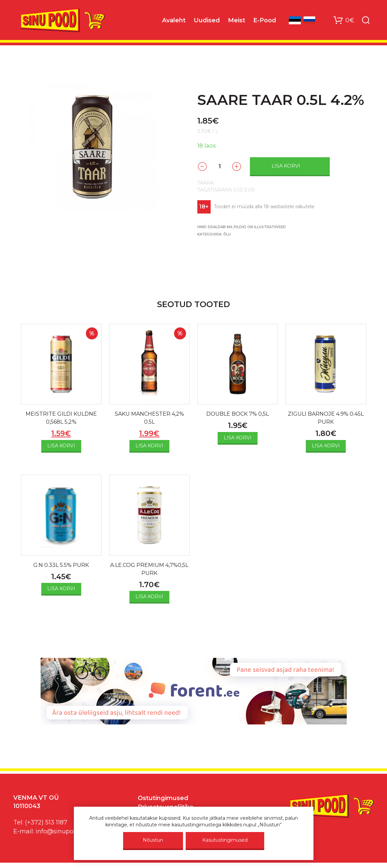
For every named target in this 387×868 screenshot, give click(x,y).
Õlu (227, 234)
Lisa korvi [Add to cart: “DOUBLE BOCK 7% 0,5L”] (238, 438)
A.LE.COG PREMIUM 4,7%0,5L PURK (149, 569)
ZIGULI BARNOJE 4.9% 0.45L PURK (326, 418)
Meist (237, 20)
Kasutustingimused (225, 840)
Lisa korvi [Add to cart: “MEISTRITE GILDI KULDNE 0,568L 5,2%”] (61, 446)
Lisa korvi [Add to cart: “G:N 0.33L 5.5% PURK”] (61, 589)
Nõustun (153, 840)
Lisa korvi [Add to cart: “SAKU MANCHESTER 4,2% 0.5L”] (149, 446)
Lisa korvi (286, 166)
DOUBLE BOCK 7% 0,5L (238, 414)
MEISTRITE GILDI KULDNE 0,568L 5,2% (61, 418)
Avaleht (174, 20)
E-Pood (265, 20)
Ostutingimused (163, 798)
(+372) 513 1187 (46, 822)
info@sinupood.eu (63, 831)
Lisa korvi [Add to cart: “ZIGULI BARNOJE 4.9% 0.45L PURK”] (326, 446)
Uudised (207, 20)
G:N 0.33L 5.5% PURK (61, 565)
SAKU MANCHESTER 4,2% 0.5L (149, 418)
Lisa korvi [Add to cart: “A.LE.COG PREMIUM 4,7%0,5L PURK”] (149, 597)
